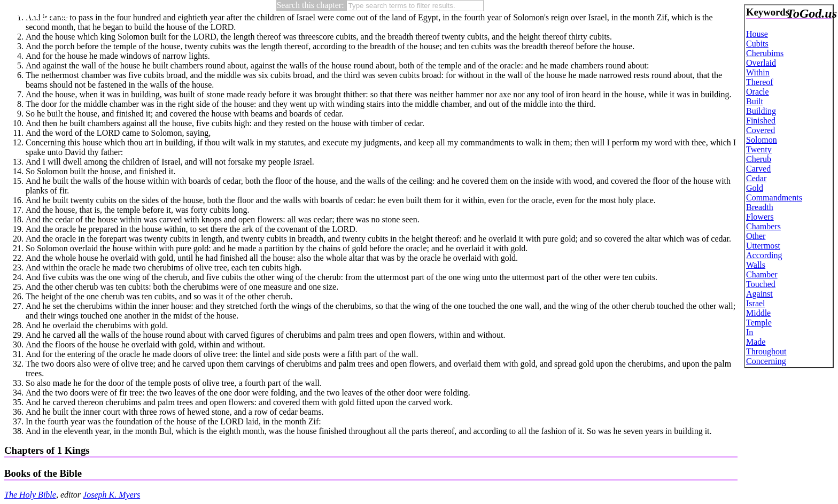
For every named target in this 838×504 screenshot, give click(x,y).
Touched (761, 284)
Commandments (774, 197)
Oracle (758, 92)
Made (756, 342)
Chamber (762, 274)
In (750, 332)
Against (759, 294)
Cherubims (765, 53)
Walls (756, 265)
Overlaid (761, 63)
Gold (755, 188)
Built (755, 101)
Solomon (762, 140)
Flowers (760, 217)
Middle (758, 313)
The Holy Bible (30, 495)
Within (758, 72)
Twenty (759, 149)
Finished (761, 121)
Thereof (760, 82)
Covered (761, 130)
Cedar (756, 178)
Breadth (760, 207)
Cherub (759, 159)
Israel (756, 303)
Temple (759, 323)
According (764, 255)
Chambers (763, 226)
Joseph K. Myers (111, 495)
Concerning (766, 361)
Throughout (766, 351)
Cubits (757, 44)
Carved (758, 169)
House (757, 34)
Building (761, 111)
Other (756, 236)
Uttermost (763, 246)
